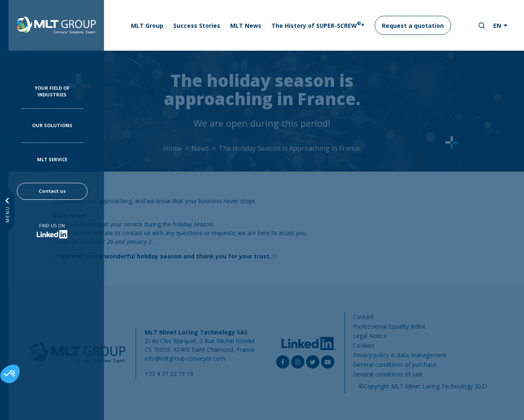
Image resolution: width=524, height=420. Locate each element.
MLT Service (52, 159)
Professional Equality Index (389, 326)
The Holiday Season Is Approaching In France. (290, 148)
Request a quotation (413, 26)
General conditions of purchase (395, 365)
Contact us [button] (52, 191)
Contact (363, 317)
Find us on (52, 225)
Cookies (364, 345)
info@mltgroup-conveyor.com (185, 358)
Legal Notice (370, 336)
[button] (10, 374)
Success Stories (197, 26)
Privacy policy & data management (400, 355)
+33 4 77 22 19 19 (169, 374)
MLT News (246, 26)
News (200, 148)
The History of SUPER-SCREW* (318, 25)
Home (173, 148)
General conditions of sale (388, 374)
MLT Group (147, 26)
